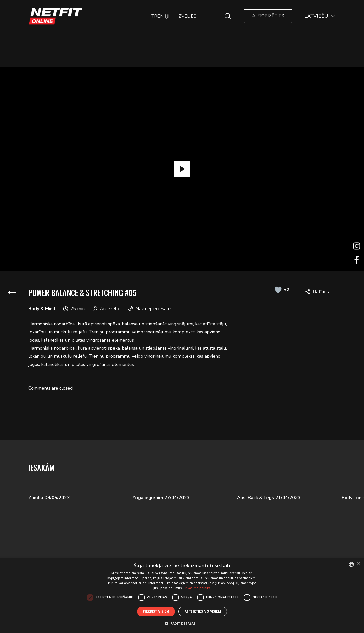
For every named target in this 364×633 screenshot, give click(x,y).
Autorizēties (268, 16)
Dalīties (321, 292)
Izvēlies (187, 16)
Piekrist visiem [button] (156, 611)
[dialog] (182, 596)
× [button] (358, 564)
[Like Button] (278, 290)
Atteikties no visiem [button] (203, 611)
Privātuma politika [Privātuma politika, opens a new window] (197, 588)
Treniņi (160, 16)
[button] (182, 624)
